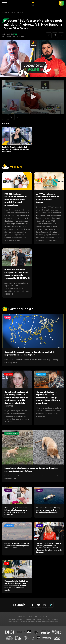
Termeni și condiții (43, 619)
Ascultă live (25, 622)
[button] (33, 97)
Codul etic (45, 622)
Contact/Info (35, 622)
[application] (33, 97)
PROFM (16, 34)
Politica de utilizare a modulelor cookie (21, 619)
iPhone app (54, 622)
